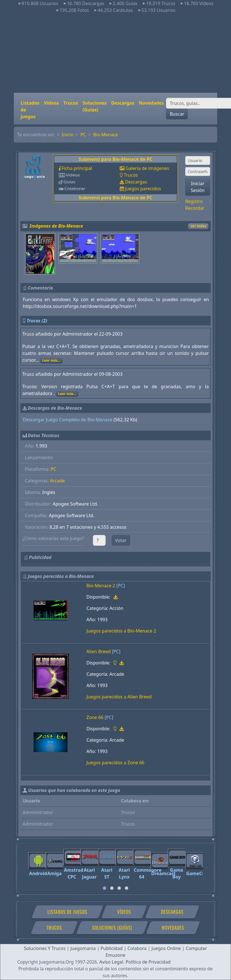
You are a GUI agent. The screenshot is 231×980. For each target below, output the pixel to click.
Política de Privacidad (148, 962)
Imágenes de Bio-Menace (56, 226)
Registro (194, 201)
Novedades (151, 103)
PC (83, 135)
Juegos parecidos (143, 189)
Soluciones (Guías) (95, 106)
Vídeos (51, 103)
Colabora (137, 948)
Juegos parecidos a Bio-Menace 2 (121, 631)
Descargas (123, 103)
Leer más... (51, 360)
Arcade (57, 481)
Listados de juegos (30, 110)
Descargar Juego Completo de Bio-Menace (68, 420)
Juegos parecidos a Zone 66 (115, 763)
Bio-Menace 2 (101, 586)
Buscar (177, 114)
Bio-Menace (106, 135)
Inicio (68, 135)
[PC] (121, 586)
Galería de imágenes (147, 168)
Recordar (195, 208)
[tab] (104, 888)
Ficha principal (77, 168)
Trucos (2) (37, 321)
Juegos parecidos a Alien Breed (119, 697)
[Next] (207, 865)
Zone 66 (95, 717)
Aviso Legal (111, 962)
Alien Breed (99, 651)
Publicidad (112, 948)
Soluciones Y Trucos (45, 948)
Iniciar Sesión (198, 187)
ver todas (198, 226)
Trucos (71, 103)
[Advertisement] (115, 53)
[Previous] (24, 865)
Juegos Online (166, 948)
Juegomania (83, 948)
